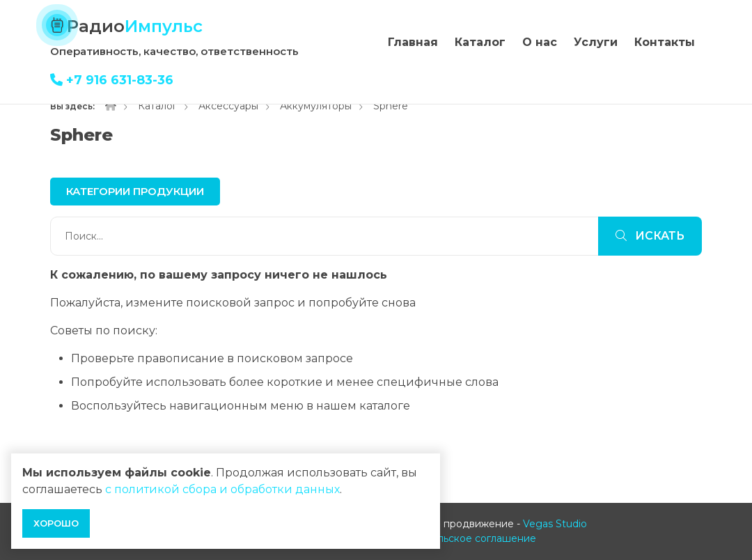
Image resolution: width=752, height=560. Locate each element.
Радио (135, 26)
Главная (413, 42)
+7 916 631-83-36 (112, 80)
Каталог (480, 42)
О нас (540, 42)
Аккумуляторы (316, 106)
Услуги (596, 42)
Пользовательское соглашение (458, 538)
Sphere (391, 106)
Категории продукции (135, 191)
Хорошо (56, 523)
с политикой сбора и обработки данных (222, 489)
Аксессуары (228, 106)
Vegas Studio (555, 524)
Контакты (665, 42)
